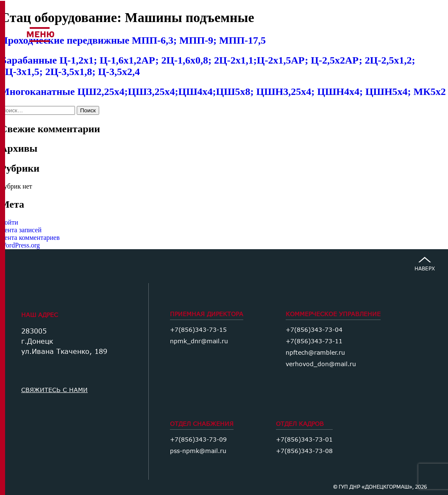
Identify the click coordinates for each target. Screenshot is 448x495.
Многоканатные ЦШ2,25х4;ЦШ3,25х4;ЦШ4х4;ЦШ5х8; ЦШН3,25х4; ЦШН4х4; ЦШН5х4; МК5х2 (223, 92)
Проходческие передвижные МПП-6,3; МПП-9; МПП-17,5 (133, 40)
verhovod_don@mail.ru (321, 364)
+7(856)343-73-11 (314, 341)
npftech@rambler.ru (315, 352)
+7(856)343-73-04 (314, 330)
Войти (9, 222)
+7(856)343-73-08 (304, 451)
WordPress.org (20, 245)
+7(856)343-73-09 (198, 439)
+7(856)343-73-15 (198, 330)
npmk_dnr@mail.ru (199, 341)
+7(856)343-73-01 (304, 439)
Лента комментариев (30, 238)
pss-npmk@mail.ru (198, 451)
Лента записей (21, 230)
